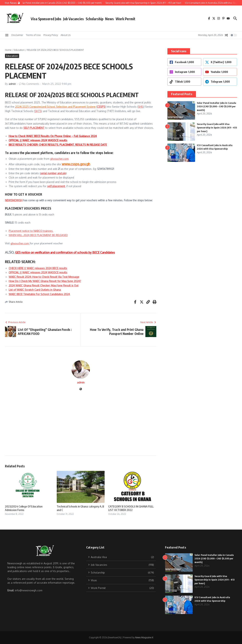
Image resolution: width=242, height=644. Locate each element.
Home (8, 50)
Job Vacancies (73, 19)
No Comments (31, 84)
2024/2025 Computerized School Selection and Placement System (55, 107)
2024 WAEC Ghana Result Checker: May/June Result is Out (44, 285)
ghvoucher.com (59, 159)
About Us (66, 35)
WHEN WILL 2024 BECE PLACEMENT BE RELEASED (38, 235)
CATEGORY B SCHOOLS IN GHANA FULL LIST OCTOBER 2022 (131, 508)
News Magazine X (144, 637)
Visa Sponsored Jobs (46, 19)
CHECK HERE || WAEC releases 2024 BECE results (38, 268)
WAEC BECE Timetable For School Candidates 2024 (39, 294)
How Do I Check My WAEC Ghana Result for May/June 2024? (45, 281)
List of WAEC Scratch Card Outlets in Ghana (35, 290)
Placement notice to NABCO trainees (31, 231)
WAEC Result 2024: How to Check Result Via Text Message (44, 277)
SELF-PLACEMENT (34, 128)
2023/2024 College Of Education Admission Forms (24, 508)
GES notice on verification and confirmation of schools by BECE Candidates (65, 252)
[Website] (81, 389)
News (109, 19)
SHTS (38, 111)
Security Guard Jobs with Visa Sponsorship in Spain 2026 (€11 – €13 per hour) (217, 128)
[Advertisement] (81, 419)
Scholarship (94, 19)
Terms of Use (33, 35)
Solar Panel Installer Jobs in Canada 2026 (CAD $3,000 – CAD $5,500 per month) (216, 106)
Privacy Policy (51, 35)
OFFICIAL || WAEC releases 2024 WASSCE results (38, 140)
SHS (141, 107)
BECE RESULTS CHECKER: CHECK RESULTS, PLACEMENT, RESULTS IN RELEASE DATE (58, 145)
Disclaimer (17, 35)
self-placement (56, 186)
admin (12, 84)
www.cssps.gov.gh (76, 164)
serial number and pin (53, 173)
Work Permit (126, 19)
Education (19, 50)
